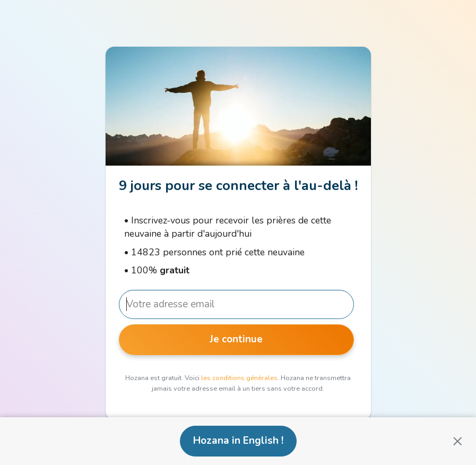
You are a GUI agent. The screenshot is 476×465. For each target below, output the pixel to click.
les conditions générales (239, 378)
